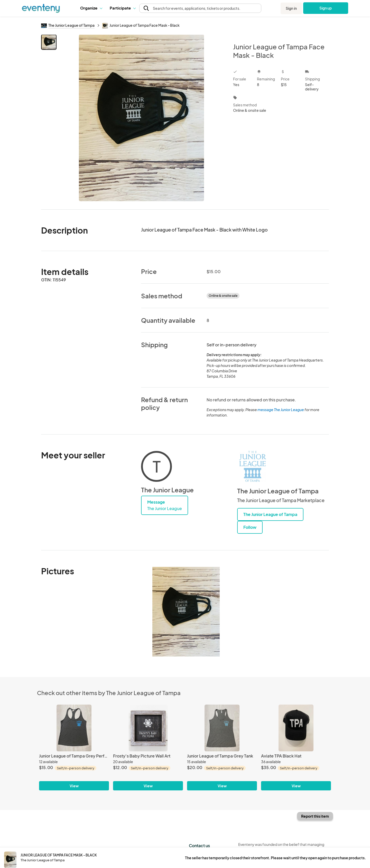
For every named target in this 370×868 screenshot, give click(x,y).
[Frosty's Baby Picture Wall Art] (148, 728)
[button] (91, 8)
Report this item (315, 816)
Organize (91, 8)
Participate (123, 8)
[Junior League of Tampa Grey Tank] (222, 728)
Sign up (326, 8)
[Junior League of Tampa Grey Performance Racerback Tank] (74, 728)
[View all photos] (141, 118)
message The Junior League (281, 410)
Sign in (291, 8)
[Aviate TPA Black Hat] (296, 728)
